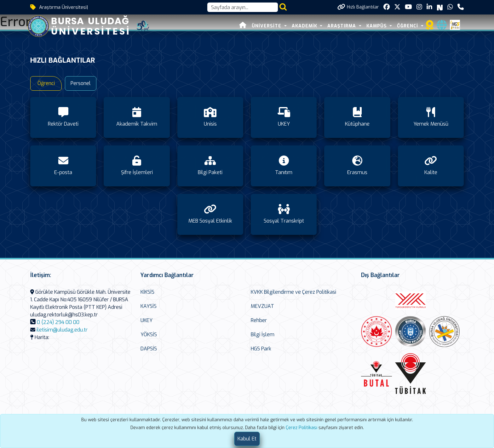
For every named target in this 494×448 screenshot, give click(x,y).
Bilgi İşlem (263, 335)
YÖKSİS (149, 335)
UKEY (146, 320)
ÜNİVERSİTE (267, 26)
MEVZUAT (262, 306)
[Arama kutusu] (243, 7)
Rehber (259, 320)
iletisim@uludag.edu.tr (62, 330)
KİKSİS (147, 292)
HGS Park (261, 349)
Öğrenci (46, 83)
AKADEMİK (305, 26)
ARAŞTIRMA (342, 26)
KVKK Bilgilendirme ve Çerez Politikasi (293, 292)
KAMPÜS (377, 26)
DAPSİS (149, 349)
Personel (81, 83)
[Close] (247, 439)
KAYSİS (149, 306)
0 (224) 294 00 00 (58, 322)
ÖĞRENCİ (408, 26)
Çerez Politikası (302, 428)
